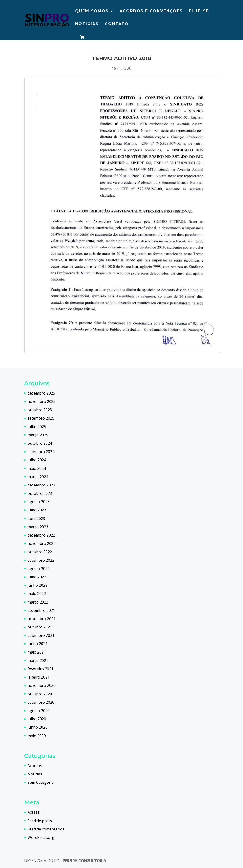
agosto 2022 (39, 569)
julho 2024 (37, 460)
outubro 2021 (40, 627)
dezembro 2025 (41, 393)
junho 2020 (37, 727)
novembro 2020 (42, 685)
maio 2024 (37, 468)
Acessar (34, 812)
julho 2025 (37, 427)
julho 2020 (37, 719)
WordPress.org (41, 837)
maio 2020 (37, 736)
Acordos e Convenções (151, 11)
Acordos (35, 766)
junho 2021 (37, 644)
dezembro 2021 (41, 610)
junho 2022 (37, 585)
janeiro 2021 (39, 677)
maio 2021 (37, 652)
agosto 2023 (39, 502)
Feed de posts (40, 821)
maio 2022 (37, 594)
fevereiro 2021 (40, 669)
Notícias (87, 24)
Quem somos (92, 11)
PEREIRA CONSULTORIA (84, 861)
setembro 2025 (41, 418)
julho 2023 (37, 510)
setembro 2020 (41, 702)
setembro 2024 (41, 452)
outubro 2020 (40, 694)
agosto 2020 (39, 711)
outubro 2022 (40, 552)
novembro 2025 (42, 401)
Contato (117, 24)
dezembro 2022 (41, 535)
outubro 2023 (40, 493)
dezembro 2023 (41, 485)
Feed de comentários (46, 829)
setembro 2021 (41, 635)
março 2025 (38, 435)
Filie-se (199, 11)
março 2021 (38, 660)
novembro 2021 (42, 619)
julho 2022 (37, 577)
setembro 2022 (41, 560)
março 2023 (38, 527)
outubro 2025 (40, 410)
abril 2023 (36, 519)
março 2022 (38, 602)
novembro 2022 (42, 543)
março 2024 (38, 477)
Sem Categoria (41, 782)
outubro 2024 (40, 443)
